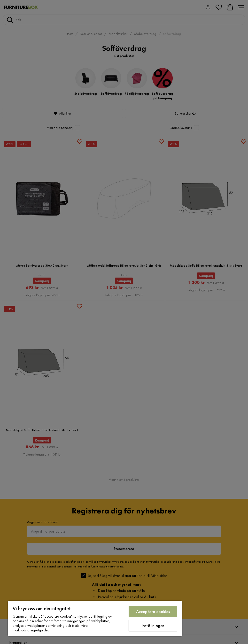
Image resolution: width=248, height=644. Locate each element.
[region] (95, 618)
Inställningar (153, 625)
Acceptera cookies (153, 611)
